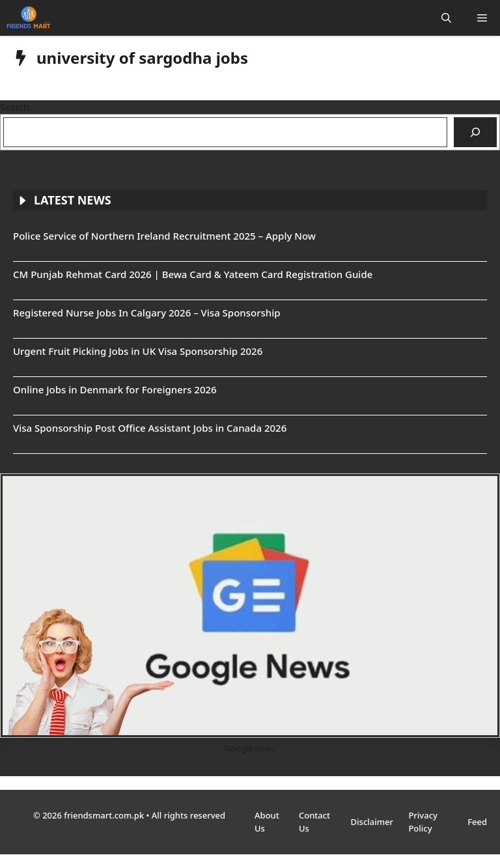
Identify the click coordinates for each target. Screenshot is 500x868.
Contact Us (314, 822)
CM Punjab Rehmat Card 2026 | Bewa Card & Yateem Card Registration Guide (193, 274)
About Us (267, 822)
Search (14, 107)
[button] (446, 18)
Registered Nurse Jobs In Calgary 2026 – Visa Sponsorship (147, 313)
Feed (477, 822)
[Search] (475, 132)
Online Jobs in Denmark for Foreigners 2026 (115, 389)
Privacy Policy (423, 822)
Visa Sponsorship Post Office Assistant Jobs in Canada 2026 (150, 428)
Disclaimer (373, 822)
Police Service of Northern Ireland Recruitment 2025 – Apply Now (164, 236)
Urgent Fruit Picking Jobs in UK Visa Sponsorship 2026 (138, 351)
